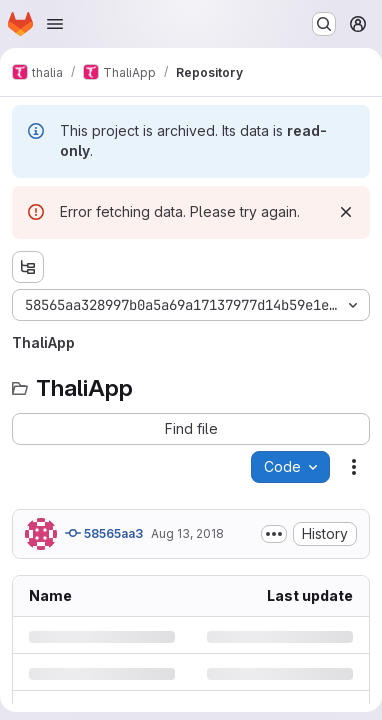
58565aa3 (104, 533)
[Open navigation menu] (55, 24)
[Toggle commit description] (274, 534)
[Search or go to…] (324, 24)
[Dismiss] (346, 212)
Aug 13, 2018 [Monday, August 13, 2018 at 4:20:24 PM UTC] (187, 533)
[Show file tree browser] (28, 267)
